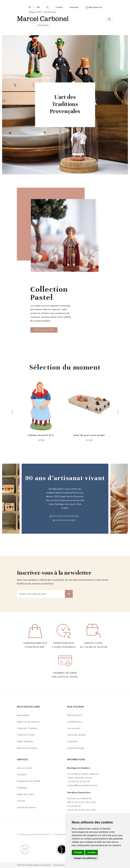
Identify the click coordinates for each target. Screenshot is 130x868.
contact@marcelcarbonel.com (82, 785)
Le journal (72, 741)
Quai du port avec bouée (89, 435)
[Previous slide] (13, 412)
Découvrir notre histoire (65, 516)
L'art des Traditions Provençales (65, 104)
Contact (59, 7)
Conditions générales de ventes (33, 834)
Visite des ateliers (77, 735)
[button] (46, 7)
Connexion (74, 7)
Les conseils (74, 728)
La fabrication (75, 722)
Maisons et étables (27, 748)
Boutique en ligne (28, 707)
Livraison (22, 774)
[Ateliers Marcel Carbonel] (43, 18)
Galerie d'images (76, 748)
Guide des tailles (26, 794)
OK (69, 594)
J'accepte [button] (78, 852)
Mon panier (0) (94, 7)
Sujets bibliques (25, 741)
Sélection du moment (28, 722)
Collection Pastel (26, 735)
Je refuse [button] (91, 852)
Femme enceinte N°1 (41, 435)
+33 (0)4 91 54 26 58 (96, 647)
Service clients (25, 768)
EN (38, 7)
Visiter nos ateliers (65, 520)
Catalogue (22, 788)
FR (30, 7)
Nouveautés (23, 715)
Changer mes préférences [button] (85, 858)
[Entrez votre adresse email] (41, 594)
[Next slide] (118, 412)
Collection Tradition (27, 728)
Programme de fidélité (29, 781)
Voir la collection (44, 330)
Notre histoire (74, 715)
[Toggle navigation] (109, 19)
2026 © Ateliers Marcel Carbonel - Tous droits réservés (45, 865)
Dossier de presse (26, 807)
